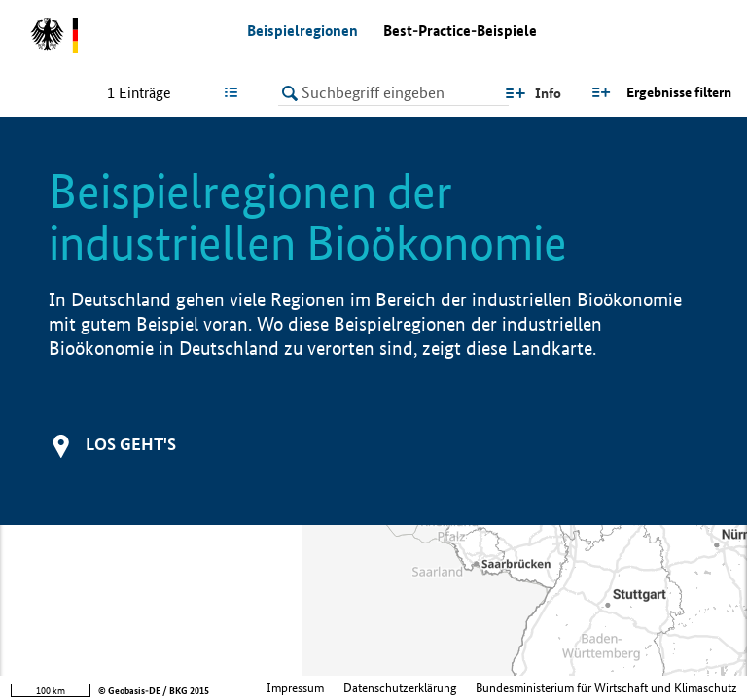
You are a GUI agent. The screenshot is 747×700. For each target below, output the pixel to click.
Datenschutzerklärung (400, 688)
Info (548, 93)
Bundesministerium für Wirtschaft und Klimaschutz (606, 688)
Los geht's (131, 444)
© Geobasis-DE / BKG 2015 (154, 691)
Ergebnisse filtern (679, 92)
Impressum (295, 688)
